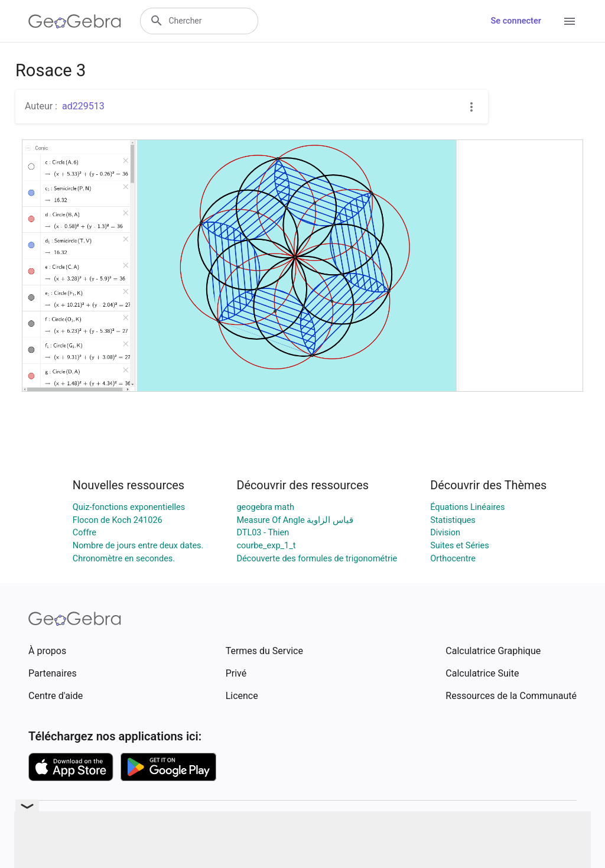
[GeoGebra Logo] (75, 21)
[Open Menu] (570, 21)
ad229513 (83, 106)
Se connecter (516, 21)
